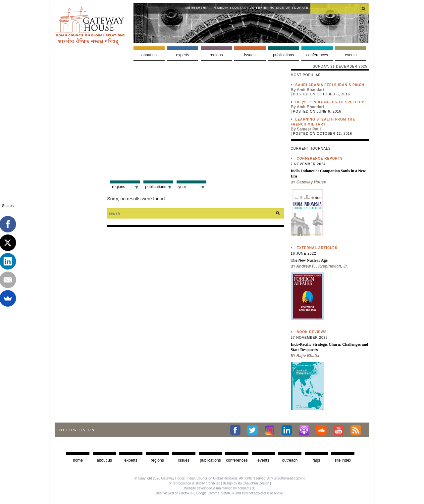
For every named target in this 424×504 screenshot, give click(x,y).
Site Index (343, 460)
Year (182, 187)
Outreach (290, 460)
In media (220, 8)
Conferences (317, 55)
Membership (197, 8)
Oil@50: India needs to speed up (330, 102)
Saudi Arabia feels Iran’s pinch (330, 85)
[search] (340, 9)
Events (351, 55)
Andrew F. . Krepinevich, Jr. (322, 266)
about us (104, 460)
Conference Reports (320, 158)
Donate (301, 8)
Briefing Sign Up (274, 8)
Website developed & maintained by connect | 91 (220, 488)
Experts (183, 55)
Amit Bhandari (310, 90)
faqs (317, 460)
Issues (250, 55)
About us (149, 55)
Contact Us (243, 8)
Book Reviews (312, 332)
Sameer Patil (309, 129)
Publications (283, 55)
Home (78, 460)
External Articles (317, 248)
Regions (216, 55)
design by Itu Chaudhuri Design (246, 483)
